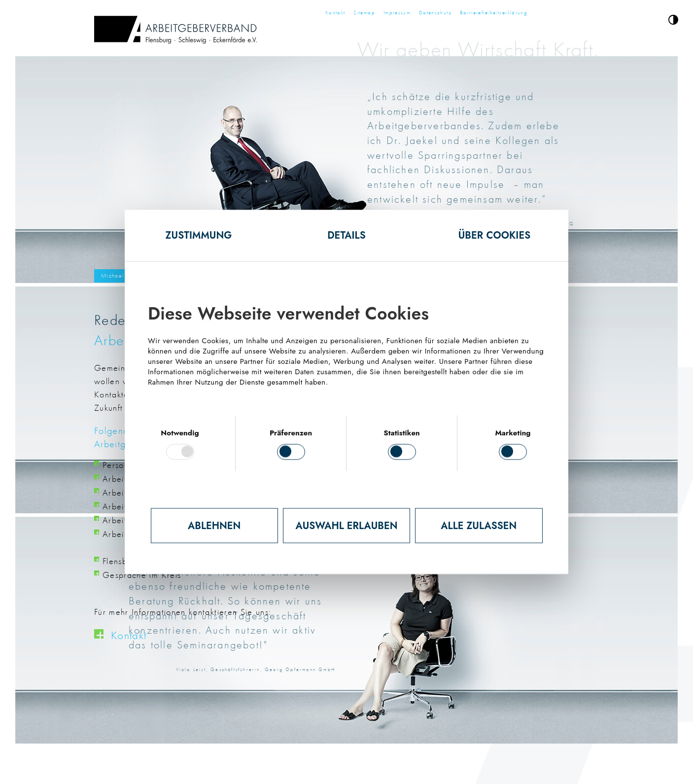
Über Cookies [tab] (495, 235)
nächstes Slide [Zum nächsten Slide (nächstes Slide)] (550, 163)
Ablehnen (214, 525)
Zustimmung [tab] (199, 235)
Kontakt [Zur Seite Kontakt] (335, 12)
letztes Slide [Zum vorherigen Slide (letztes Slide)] (143, 163)
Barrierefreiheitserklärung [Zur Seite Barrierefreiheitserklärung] (494, 12)
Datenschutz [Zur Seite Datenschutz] (435, 12)
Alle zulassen (479, 525)
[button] (673, 21)
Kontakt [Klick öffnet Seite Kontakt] (129, 635)
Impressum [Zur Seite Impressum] (397, 12)
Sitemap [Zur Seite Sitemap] (364, 12)
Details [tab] (346, 235)
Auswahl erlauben (347, 525)
